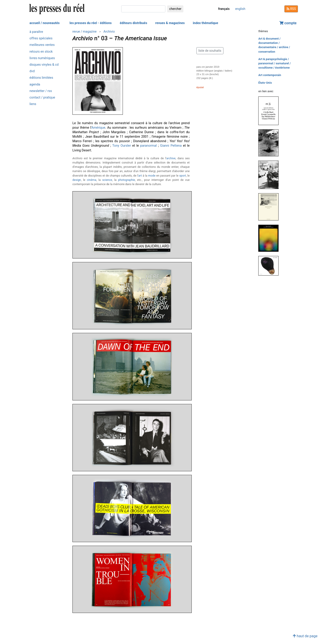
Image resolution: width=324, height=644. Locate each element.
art (140, 176)
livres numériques (42, 58)
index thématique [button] (206, 23)
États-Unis (265, 83)
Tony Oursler (122, 146)
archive (171, 158)
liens (33, 104)
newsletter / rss (41, 91)
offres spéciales (41, 38)
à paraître (36, 32)
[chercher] (143, 9)
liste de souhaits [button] (210, 51)
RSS (291, 9)
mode (152, 176)
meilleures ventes (42, 45)
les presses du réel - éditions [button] (91, 23)
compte (288, 23)
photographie (127, 180)
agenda (35, 84)
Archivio (109, 31)
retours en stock (41, 52)
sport (183, 176)
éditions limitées (41, 78)
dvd (32, 71)
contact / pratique (42, 98)
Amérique (98, 128)
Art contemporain (270, 75)
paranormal (148, 146)
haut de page (305, 636)
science (107, 180)
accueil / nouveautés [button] (45, 23)
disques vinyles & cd (44, 65)
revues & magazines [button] (170, 23)
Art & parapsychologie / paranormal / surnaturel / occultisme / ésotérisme (274, 63)
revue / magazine (84, 31)
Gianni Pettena (171, 146)
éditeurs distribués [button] (133, 23)
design (77, 180)
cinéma (92, 180)
